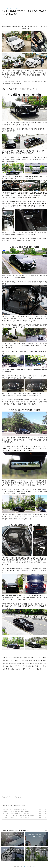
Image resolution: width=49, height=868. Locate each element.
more (46, 830)
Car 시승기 (14, 806)
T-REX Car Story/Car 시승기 (10, 9)
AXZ (24, 866)
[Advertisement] (24, 689)
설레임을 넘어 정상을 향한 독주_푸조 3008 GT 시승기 (15, 812)
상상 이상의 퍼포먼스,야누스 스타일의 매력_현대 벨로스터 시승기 (18, 816)
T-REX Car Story (7, 806)
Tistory (33, 866)
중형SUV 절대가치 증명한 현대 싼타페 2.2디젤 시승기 (15, 810)
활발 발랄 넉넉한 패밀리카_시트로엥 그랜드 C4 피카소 (15, 818)
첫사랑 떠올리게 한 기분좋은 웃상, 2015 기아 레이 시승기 (16, 814)
